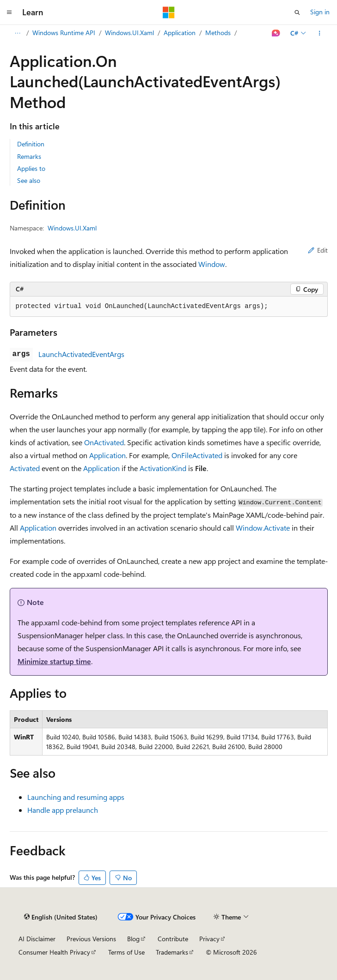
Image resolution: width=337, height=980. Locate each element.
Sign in (320, 12)
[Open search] (297, 12)
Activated (25, 468)
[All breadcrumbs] (18, 33)
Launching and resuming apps (76, 797)
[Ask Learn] (276, 33)
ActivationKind (163, 468)
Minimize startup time (54, 661)
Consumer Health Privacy (54, 952)
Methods (218, 33)
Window (212, 264)
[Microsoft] (169, 12)
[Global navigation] (9, 12)
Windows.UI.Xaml (129, 33)
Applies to (31, 168)
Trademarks (172, 952)
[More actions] (319, 33)
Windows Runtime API (64, 33)
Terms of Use (126, 952)
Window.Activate (263, 528)
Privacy (209, 939)
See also (29, 180)
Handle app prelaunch (63, 810)
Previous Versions (91, 939)
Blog (133, 939)
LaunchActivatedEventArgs (81, 354)
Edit (318, 250)
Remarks (29, 156)
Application (180, 33)
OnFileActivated (197, 455)
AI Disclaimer (37, 939)
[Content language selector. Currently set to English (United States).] (61, 917)
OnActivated (104, 442)
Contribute (173, 939)
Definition (31, 144)
